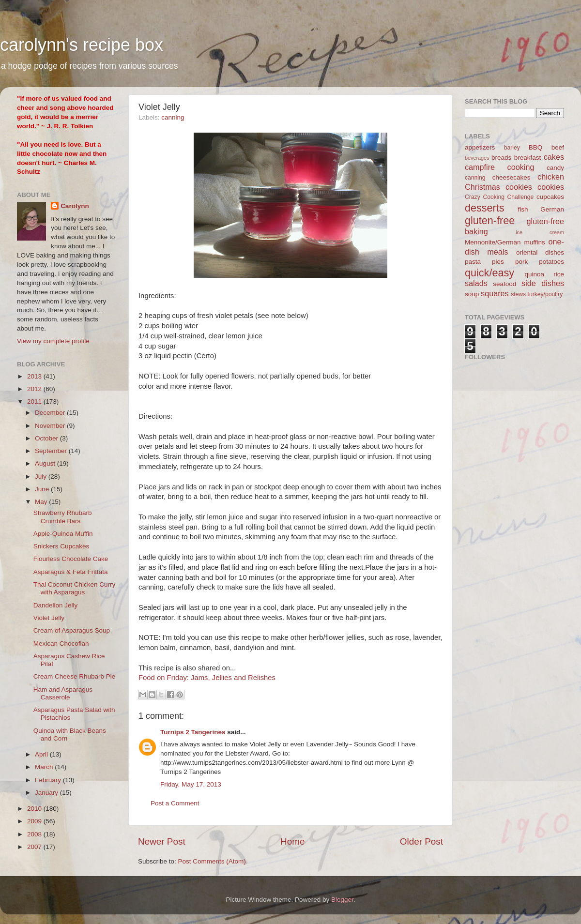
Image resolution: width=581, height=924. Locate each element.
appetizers (480, 147)
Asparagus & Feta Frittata (71, 572)
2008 (35, 834)
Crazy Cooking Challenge (499, 197)
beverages (477, 158)
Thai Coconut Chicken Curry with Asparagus (75, 588)
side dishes (543, 283)
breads (501, 158)
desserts (485, 208)
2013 (35, 376)
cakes (554, 157)
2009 (35, 821)
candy (555, 168)
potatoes (551, 262)
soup (472, 294)
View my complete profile (53, 341)
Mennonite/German (493, 242)
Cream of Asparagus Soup (72, 630)
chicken (551, 177)
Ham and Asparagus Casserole (63, 693)
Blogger (342, 900)
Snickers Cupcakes (61, 546)
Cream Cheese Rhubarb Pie (75, 676)
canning (173, 117)
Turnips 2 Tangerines (193, 732)
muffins (534, 242)
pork (521, 262)
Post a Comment (175, 803)
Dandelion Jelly (56, 605)
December (51, 413)
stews (518, 294)
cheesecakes (512, 177)
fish (523, 209)
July (42, 477)
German (552, 209)
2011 (35, 401)
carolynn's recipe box (82, 45)
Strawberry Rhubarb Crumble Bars (63, 517)
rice (559, 274)
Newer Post (162, 841)
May (42, 502)
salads (476, 283)
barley (512, 148)
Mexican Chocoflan (61, 644)
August (46, 463)
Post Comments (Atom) (212, 861)
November (51, 426)
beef (558, 147)
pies (498, 262)
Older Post (421, 841)
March (45, 767)
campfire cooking (499, 167)
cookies (551, 187)
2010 (35, 809)
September (52, 451)
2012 (35, 389)
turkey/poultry (545, 294)
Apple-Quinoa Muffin (63, 534)
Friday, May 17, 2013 (191, 784)
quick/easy (489, 273)
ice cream (540, 232)
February (49, 780)
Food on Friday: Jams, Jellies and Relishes (207, 678)
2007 (35, 847)
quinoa (534, 274)
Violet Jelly (49, 618)
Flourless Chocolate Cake (71, 559)
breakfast (528, 158)
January (47, 793)
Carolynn (75, 206)
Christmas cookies (498, 187)
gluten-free (490, 220)
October (47, 438)
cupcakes (550, 197)
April (42, 754)
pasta (473, 262)
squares (495, 293)
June (43, 489)
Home (292, 841)
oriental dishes (540, 252)
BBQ (536, 147)
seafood (505, 284)
